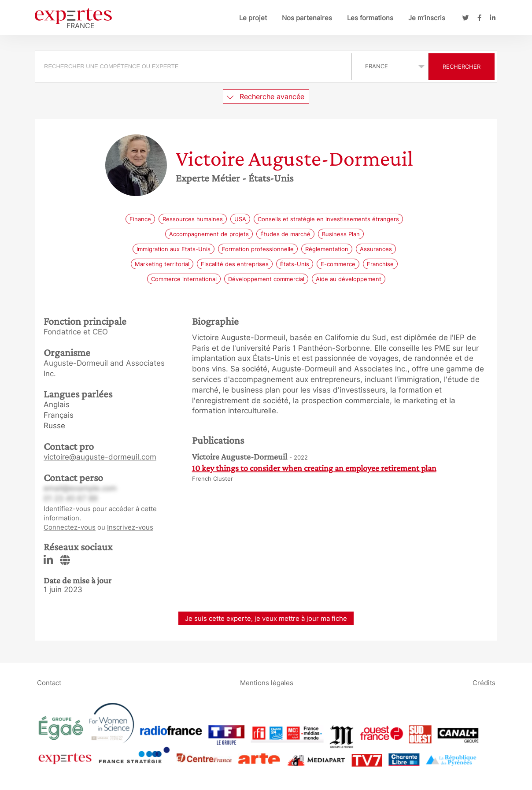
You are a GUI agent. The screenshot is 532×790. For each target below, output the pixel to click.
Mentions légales (267, 682)
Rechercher (462, 67)
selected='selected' (390, 66)
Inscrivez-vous (130, 527)
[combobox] (194, 67)
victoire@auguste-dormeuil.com (100, 457)
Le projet (253, 18)
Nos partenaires (307, 18)
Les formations (370, 18)
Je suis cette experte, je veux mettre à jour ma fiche (266, 618)
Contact (49, 682)
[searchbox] (193, 67)
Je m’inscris (427, 18)
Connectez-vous (70, 527)
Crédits (484, 682)
